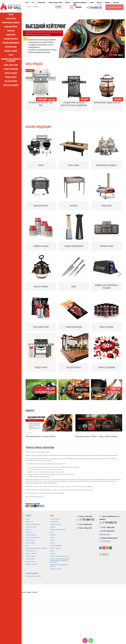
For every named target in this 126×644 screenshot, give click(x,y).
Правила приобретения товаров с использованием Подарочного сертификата (60, 560)
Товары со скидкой (11, 85)
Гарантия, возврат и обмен (55, 2)
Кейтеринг (108, 2)
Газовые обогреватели (11, 43)
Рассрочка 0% (42, 2)
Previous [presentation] (25, 39)
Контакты (68, 2)
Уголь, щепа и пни (11, 65)
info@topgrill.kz (106, 534)
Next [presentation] (123, 39)
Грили (11, 14)
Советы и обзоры (55, 548)
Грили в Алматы (55, 519)
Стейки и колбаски (11, 69)
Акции (33, 2)
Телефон (99, 5)
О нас (27, 2)
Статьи (52, 551)
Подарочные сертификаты (80, 2)
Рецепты (53, 543)
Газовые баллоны (11, 39)
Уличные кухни (11, 47)
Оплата (52, 538)
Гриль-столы (11, 18)
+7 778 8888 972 (94, 8)
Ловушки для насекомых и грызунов (11, 60)
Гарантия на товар (55, 524)
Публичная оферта (56, 569)
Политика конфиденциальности (59, 556)
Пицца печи (11, 35)
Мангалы (11, 31)
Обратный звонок (106, 541)
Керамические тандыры (11, 23)
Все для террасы (11, 81)
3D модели (116, 2)
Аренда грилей (11, 77)
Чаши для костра (11, 27)
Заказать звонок (115, 7)
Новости (30, 410)
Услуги (92, 2)
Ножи (11, 55)
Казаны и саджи (11, 51)
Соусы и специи (11, 73)
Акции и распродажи (56, 546)
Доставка (99, 2)
